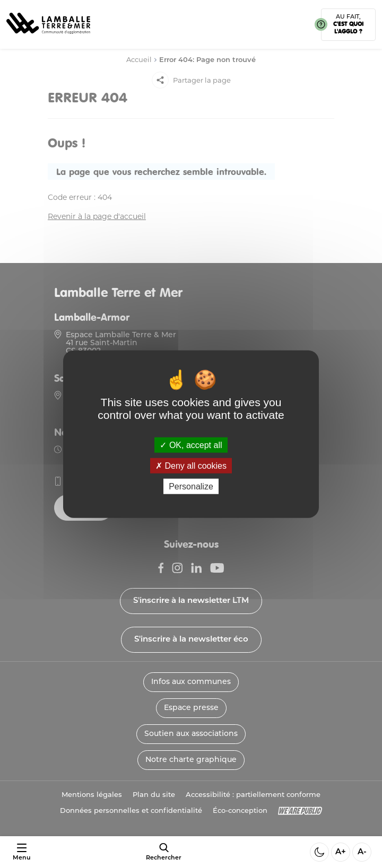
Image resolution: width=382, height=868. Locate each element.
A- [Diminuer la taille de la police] (362, 852)
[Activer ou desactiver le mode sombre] (319, 852)
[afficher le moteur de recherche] (164, 852)
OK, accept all (191, 445)
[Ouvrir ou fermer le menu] (21, 852)
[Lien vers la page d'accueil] (48, 37)
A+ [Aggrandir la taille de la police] (341, 852)
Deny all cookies (191, 465)
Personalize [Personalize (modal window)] (191, 486)
